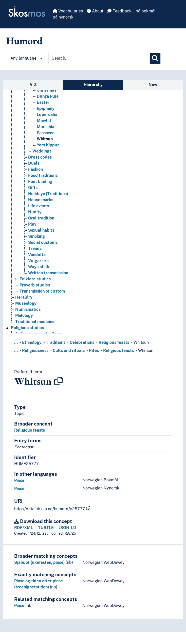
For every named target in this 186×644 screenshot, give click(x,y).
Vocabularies (68, 11)
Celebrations (82, 342)
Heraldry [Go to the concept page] (24, 297)
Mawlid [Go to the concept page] (44, 121)
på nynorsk (63, 17)
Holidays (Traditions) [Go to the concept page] (48, 194)
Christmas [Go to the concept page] (47, 90)
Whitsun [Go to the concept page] (45, 139)
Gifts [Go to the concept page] (33, 188)
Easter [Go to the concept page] (43, 102)
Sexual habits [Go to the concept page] (41, 230)
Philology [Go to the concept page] (24, 316)
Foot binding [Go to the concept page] (40, 182)
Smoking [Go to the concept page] (36, 236)
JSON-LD (68, 528)
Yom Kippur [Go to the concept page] (48, 145)
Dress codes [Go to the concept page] (40, 157)
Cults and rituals (69, 351)
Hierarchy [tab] (93, 85)
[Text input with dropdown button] (99, 58)
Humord (24, 41)
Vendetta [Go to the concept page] (37, 255)
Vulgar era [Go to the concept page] (38, 261)
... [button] (16, 342)
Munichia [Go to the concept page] (45, 127)
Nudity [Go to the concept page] (35, 212)
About (95, 11)
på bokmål (146, 11)
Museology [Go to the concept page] (26, 303)
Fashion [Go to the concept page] (35, 169)
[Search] (155, 58)
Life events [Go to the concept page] (39, 206)
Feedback (119, 11)
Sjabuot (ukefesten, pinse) (39, 562)
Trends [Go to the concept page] (35, 249)
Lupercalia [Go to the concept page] (47, 115)
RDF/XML (24, 528)
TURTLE (46, 528)
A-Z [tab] (33, 85)
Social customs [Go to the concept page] (43, 242)
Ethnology (32, 342)
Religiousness (35, 351)
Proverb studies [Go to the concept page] (35, 285)
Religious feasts (114, 342)
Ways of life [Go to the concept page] (39, 267)
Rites (94, 351)
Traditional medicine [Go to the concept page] (35, 322)
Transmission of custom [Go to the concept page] (42, 291)
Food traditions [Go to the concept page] (43, 175)
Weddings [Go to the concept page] (42, 151)
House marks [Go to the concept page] (41, 200)
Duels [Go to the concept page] (34, 163)
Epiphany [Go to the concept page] (46, 108)
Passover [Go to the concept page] (45, 133)
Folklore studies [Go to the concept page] (35, 279)
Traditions (56, 342)
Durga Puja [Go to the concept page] (48, 96)
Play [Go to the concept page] (32, 224)
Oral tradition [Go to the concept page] (41, 218)
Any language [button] (26, 58)
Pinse (19, 480)
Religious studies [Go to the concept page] (27, 328)
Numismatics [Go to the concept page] (28, 309)
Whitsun (141, 342)
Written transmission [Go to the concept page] (48, 273)
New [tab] (153, 85)
